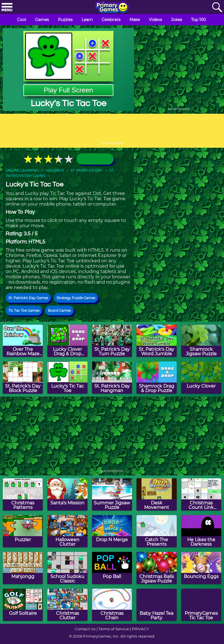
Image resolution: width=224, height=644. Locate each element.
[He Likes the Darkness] (201, 531)
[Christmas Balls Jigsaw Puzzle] (156, 568)
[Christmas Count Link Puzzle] (201, 494)
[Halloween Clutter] (67, 531)
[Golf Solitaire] (23, 605)
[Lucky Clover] (201, 378)
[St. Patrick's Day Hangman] (112, 378)
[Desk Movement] (156, 494)
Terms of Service (114, 629)
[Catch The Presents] (156, 531)
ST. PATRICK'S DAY (87, 170)
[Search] (217, 7)
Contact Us (85, 629)
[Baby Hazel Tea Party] (156, 605)
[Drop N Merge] (112, 531)
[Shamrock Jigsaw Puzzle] (201, 341)
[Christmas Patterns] (23, 494)
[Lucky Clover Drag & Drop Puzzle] (67, 341)
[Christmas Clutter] (67, 605)
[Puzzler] (23, 531)
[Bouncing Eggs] (201, 568)
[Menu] (7, 7)
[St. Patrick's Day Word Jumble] (156, 341)
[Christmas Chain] (112, 605)
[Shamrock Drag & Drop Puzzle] (156, 378)
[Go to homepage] (112, 8)
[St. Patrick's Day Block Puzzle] (23, 378)
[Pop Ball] (112, 568)
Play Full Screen (69, 90)
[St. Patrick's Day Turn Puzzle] (112, 341)
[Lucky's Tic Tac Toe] (67, 378)
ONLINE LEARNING (22, 170)
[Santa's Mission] (67, 494)
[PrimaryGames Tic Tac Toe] (201, 605)
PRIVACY (140, 629)
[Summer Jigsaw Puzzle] (112, 494)
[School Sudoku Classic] (67, 568)
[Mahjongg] (23, 568)
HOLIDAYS (55, 170)
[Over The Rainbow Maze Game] (23, 341)
